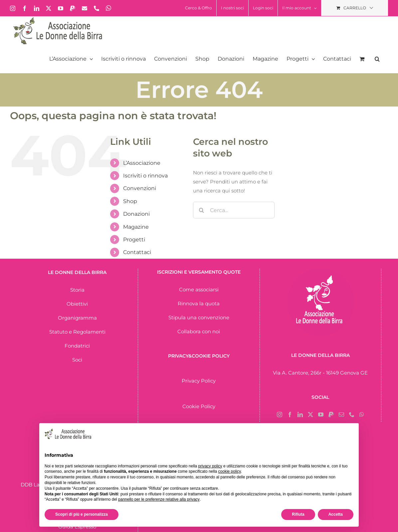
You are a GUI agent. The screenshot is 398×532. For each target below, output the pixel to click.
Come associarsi (199, 289)
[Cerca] (201, 210)
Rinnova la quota (199, 303)
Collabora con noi (199, 331)
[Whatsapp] (362, 414)
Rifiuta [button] (298, 514)
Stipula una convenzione (199, 317)
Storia (77, 290)
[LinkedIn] (300, 414)
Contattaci (137, 252)
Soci (77, 360)
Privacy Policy (199, 381)
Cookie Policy (199, 406)
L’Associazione (142, 163)
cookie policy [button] (230, 471)
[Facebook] (290, 414)
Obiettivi (77, 304)
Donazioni (136, 214)
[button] (377, 59)
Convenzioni (140, 188)
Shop (130, 201)
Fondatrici (77, 346)
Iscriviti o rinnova (145, 176)
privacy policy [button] (210, 466)
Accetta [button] (336, 514)
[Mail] (341, 414)
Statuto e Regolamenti (77, 332)
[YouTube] (321, 414)
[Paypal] (331, 414)
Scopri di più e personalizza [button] (82, 514)
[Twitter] (310, 414)
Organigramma (77, 318)
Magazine (136, 227)
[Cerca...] (234, 210)
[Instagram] (280, 414)
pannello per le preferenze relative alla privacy (159, 499)
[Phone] (352, 414)
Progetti (134, 240)
